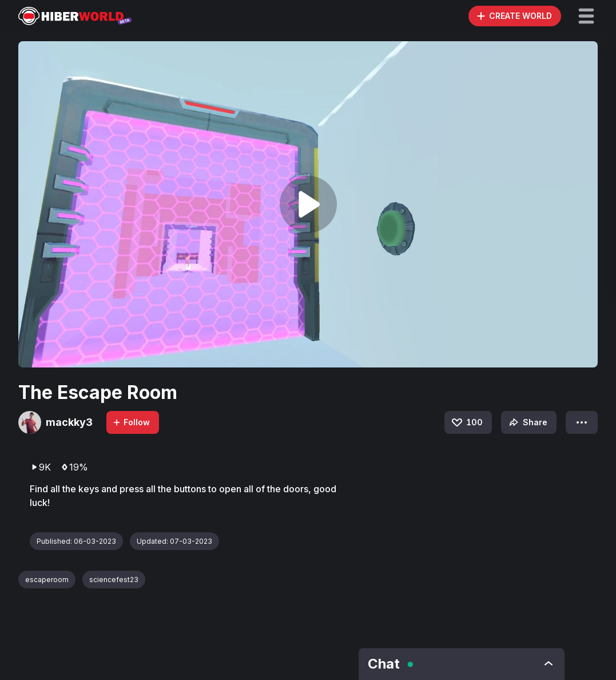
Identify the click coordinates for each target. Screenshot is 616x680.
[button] (586, 16)
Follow (131, 422)
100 (466, 422)
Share (527, 422)
